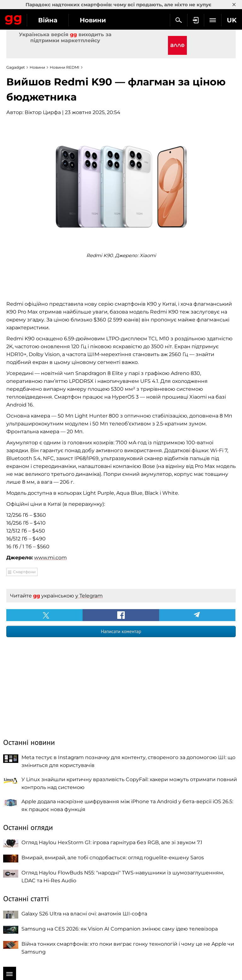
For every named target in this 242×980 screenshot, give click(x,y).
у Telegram (89, 596)
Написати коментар (121, 631)
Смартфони (24, 572)
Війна (48, 20)
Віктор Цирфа (43, 112)
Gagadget (13, 19)
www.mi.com (50, 558)
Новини (93, 20)
